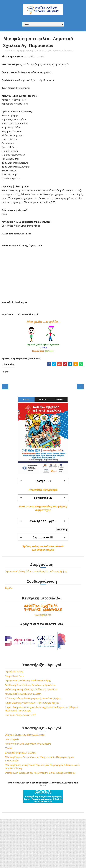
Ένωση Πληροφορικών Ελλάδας (21, 753)
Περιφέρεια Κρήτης (14, 671)
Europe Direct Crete (14, 676)
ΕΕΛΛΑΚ (8, 748)
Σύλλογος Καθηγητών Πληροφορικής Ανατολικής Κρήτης (33, 698)
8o (9, 50)
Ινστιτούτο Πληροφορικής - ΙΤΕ (20, 715)
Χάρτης (43, 399)
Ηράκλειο (41, 50)
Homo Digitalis (12, 739)
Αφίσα (26, 399)
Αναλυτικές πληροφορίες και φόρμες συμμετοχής (43, 508)
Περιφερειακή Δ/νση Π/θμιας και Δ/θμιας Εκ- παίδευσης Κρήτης (36, 571)
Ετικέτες (59, 399)
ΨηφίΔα (9, 588)
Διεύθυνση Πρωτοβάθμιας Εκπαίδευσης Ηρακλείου (30, 685)
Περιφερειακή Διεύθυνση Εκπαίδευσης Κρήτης (28, 680)
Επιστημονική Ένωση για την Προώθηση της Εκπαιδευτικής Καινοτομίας (40, 773)
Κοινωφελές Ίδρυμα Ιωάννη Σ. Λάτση (23, 694)
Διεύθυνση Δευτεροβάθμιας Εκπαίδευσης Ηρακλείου (31, 689)
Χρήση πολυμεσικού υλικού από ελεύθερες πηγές (43, 548)
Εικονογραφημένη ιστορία (23, 50)
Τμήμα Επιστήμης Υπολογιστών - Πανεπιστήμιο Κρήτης (32, 703)
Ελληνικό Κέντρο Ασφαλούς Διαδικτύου (25, 735)
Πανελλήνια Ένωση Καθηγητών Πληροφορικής (28, 744)
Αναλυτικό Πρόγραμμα (43, 490)
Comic (70, 50)
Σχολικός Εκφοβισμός (56, 50)
